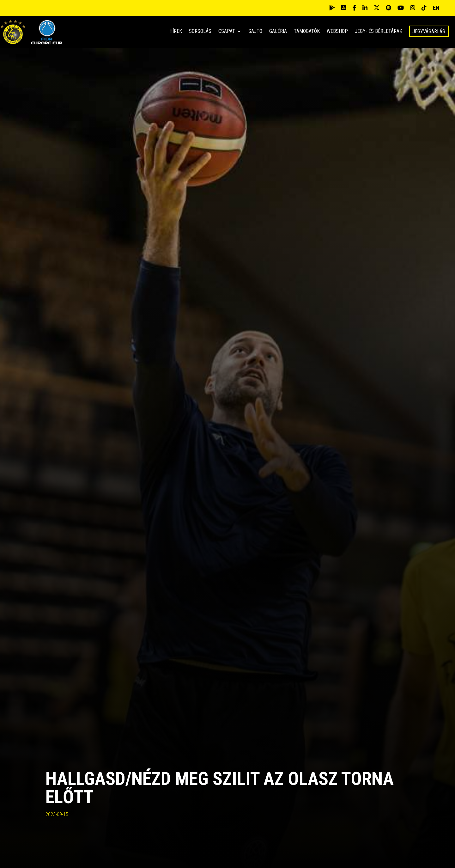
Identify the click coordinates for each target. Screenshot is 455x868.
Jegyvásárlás (429, 31)
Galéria (278, 32)
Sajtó (255, 32)
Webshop (337, 32)
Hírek (176, 32)
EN (436, 8)
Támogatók (307, 32)
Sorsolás (200, 32)
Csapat (227, 32)
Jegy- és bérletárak (379, 32)
